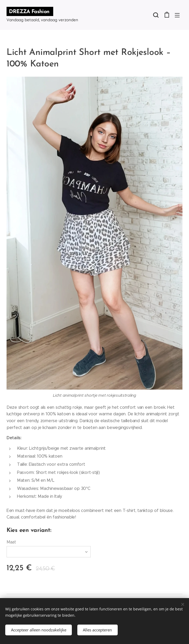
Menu (177, 15)
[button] (156, 15)
